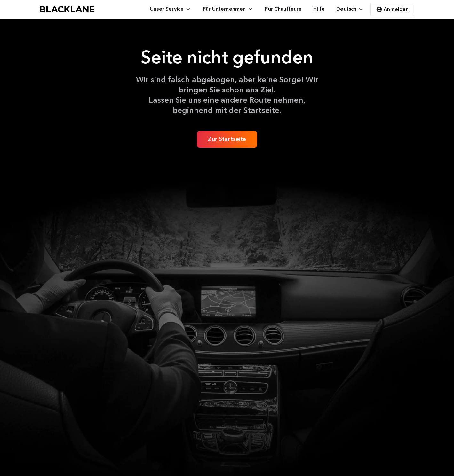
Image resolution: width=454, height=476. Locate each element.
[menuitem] (171, 9)
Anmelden (392, 9)
